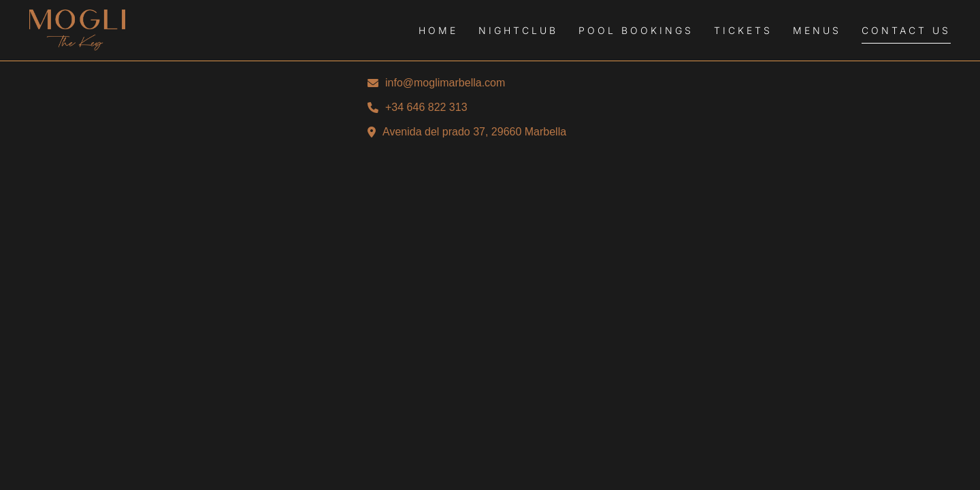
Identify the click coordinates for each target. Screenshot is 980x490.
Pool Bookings (636, 30)
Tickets (743, 30)
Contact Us (906, 30)
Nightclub (518, 30)
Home (438, 30)
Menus (817, 30)
